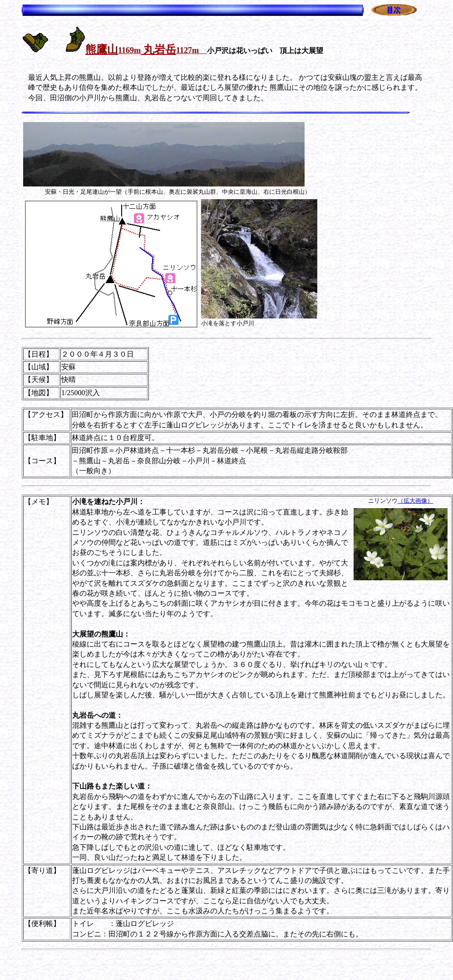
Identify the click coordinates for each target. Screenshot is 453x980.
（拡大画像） (415, 501)
